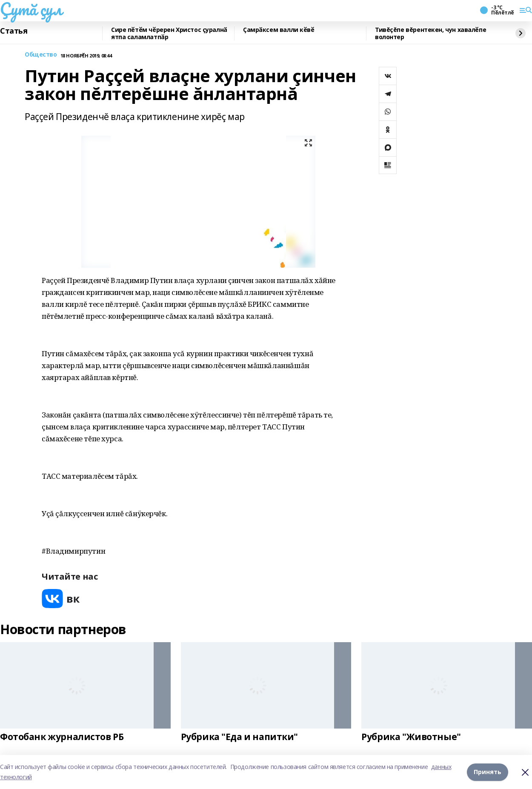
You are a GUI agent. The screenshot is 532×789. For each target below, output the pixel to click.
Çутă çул (31, 9)
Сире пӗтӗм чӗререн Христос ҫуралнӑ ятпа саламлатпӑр (169, 33)
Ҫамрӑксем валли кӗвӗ (279, 30)
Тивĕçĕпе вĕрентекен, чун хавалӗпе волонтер (430, 33)
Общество (41, 55)
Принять (488, 772)
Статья (14, 31)
